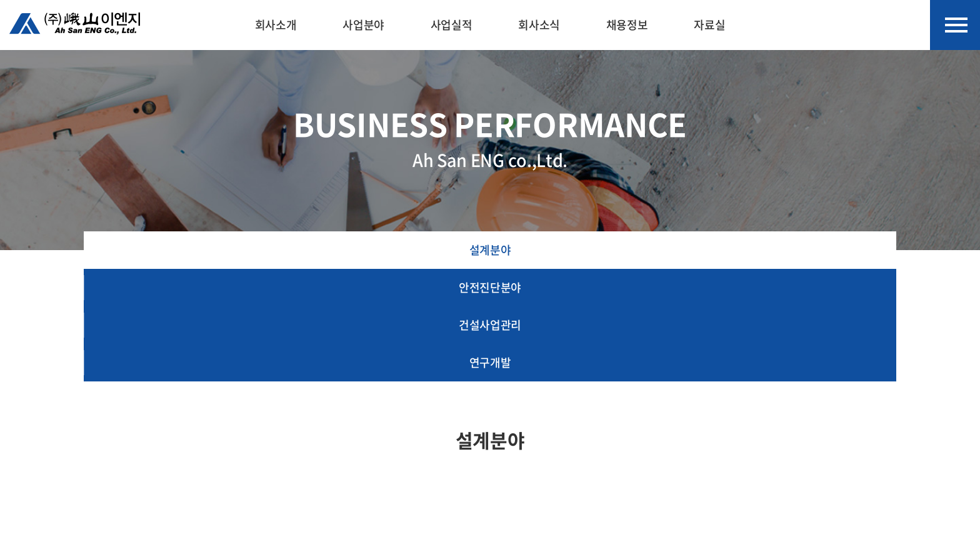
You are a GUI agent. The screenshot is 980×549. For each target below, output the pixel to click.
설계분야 (490, 250)
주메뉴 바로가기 (0, 0)
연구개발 (490, 362)
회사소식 (539, 25)
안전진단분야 (490, 287)
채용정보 (627, 25)
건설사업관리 (490, 325)
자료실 (709, 25)
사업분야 (363, 25)
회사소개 (276, 25)
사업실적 (452, 25)
